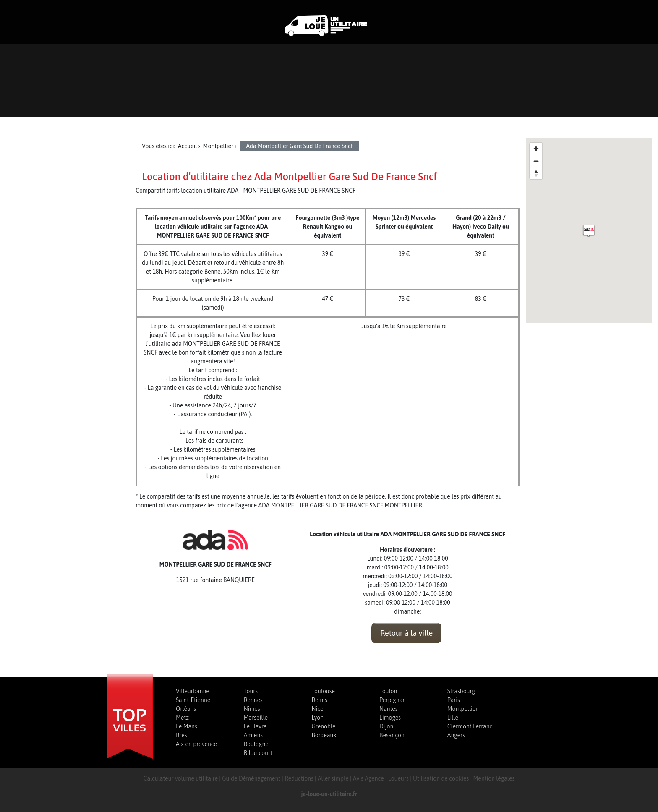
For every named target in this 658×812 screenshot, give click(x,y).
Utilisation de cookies (441, 778)
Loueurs (398, 778)
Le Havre (255, 726)
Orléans (186, 709)
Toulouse (323, 691)
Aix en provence (196, 744)
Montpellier (463, 709)
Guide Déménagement (251, 778)
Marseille (256, 718)
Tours (251, 691)
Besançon (392, 735)
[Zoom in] (536, 149)
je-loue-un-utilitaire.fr (329, 794)
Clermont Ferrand (470, 726)
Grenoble (323, 726)
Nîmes (252, 709)
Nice (317, 709)
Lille (453, 718)
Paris (454, 700)
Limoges (390, 718)
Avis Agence (368, 778)
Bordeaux (324, 735)
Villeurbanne (193, 691)
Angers (456, 735)
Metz (182, 718)
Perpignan (393, 700)
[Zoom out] (536, 161)
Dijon (386, 726)
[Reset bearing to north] (536, 173)
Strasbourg (461, 691)
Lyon (317, 718)
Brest (182, 735)
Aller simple (333, 778)
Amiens (253, 735)
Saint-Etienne (193, 700)
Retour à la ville (406, 633)
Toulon (388, 691)
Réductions (299, 778)
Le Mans (187, 726)
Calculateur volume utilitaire (181, 778)
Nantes (388, 709)
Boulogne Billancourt (258, 748)
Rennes (253, 700)
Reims (319, 700)
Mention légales (494, 778)
